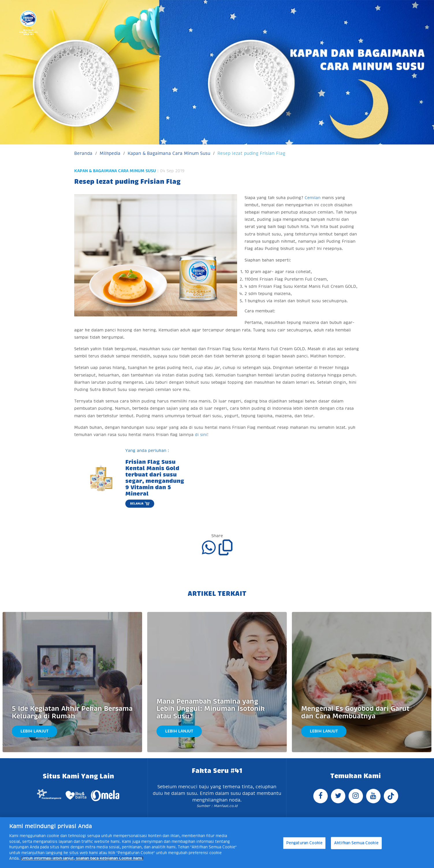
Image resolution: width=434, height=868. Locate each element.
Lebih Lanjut (35, 731)
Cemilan (313, 198)
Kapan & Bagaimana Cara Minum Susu (169, 153)
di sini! (202, 435)
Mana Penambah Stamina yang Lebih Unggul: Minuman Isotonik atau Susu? (211, 709)
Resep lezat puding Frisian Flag (251, 153)
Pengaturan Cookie (304, 843)
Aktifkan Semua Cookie (356, 843)
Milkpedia (110, 153)
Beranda (83, 153)
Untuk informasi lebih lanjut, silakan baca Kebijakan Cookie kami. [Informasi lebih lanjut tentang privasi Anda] (82, 858)
